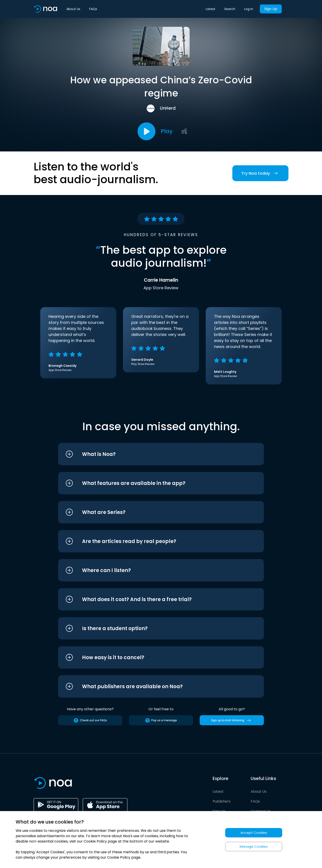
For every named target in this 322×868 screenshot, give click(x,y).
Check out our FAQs (90, 720)
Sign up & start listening (232, 720)
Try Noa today (260, 173)
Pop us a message (161, 720)
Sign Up (271, 9)
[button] (153, 454)
